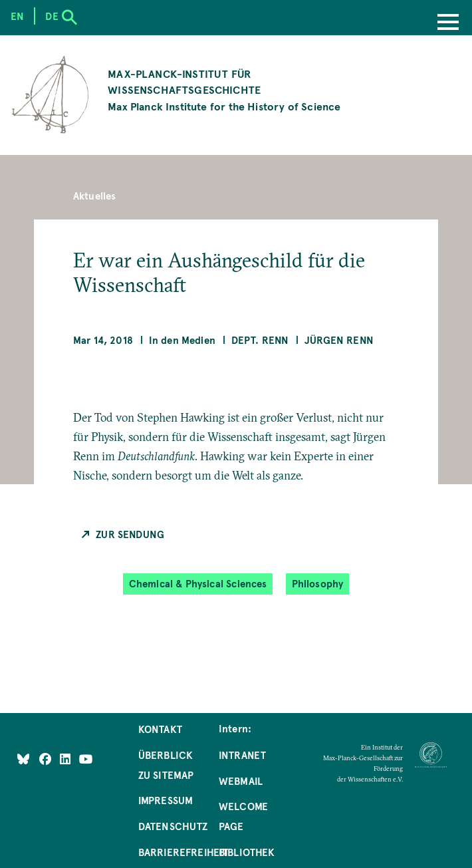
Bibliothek (247, 852)
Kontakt (160, 729)
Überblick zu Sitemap (166, 765)
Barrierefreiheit (183, 852)
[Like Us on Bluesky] (23, 759)
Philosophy (318, 584)
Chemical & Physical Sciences (198, 584)
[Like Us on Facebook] (47, 759)
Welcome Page (243, 816)
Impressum (166, 800)
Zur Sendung (130, 534)
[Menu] (448, 23)
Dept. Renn (260, 340)
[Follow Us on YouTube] (86, 759)
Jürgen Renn (339, 340)
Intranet (242, 755)
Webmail (241, 781)
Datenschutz (173, 826)
